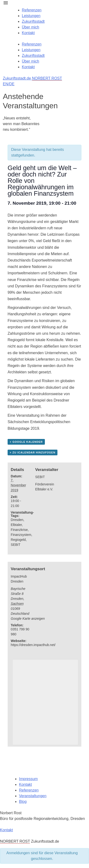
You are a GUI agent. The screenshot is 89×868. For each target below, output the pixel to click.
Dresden (17, 520)
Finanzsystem (21, 535)
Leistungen (31, 16)
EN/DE (9, 84)
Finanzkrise (19, 530)
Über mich (30, 27)
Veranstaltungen (33, 796)
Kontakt (28, 33)
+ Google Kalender (26, 442)
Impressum (28, 779)
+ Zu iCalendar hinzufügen (33, 452)
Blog (23, 802)
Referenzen (32, 10)
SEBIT (15, 545)
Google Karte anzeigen (28, 619)
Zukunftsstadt (33, 21)
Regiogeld (18, 540)
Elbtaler (16, 525)
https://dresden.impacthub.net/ (33, 645)
